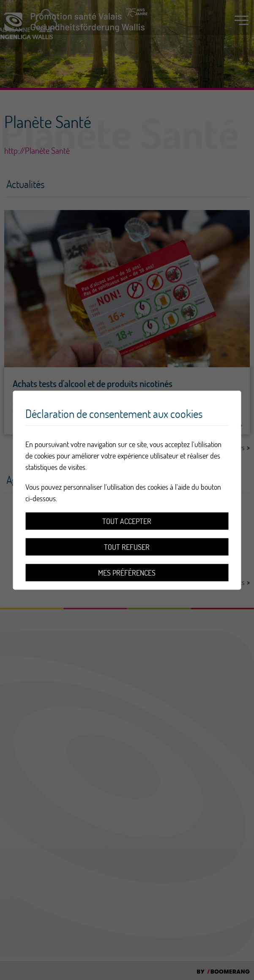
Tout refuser (127, 547)
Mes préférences (127, 572)
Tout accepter (127, 521)
